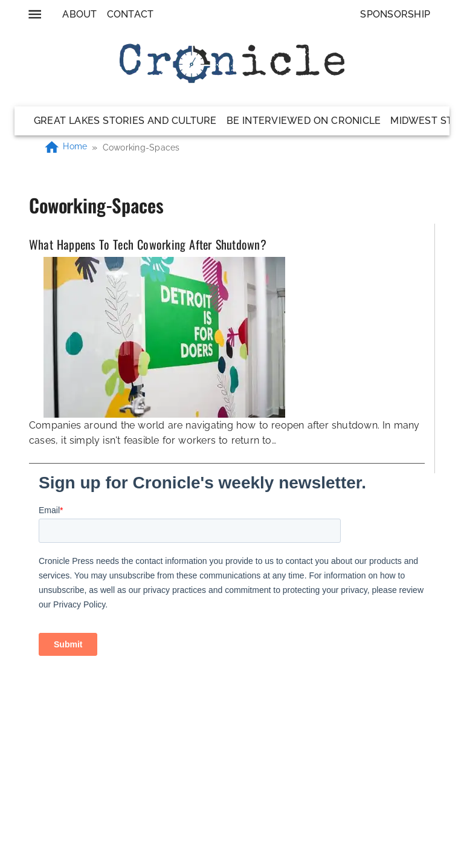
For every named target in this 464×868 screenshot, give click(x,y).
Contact (130, 14)
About (79, 14)
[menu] (35, 14)
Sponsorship (395, 14)
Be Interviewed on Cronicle (304, 121)
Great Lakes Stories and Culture (125, 121)
